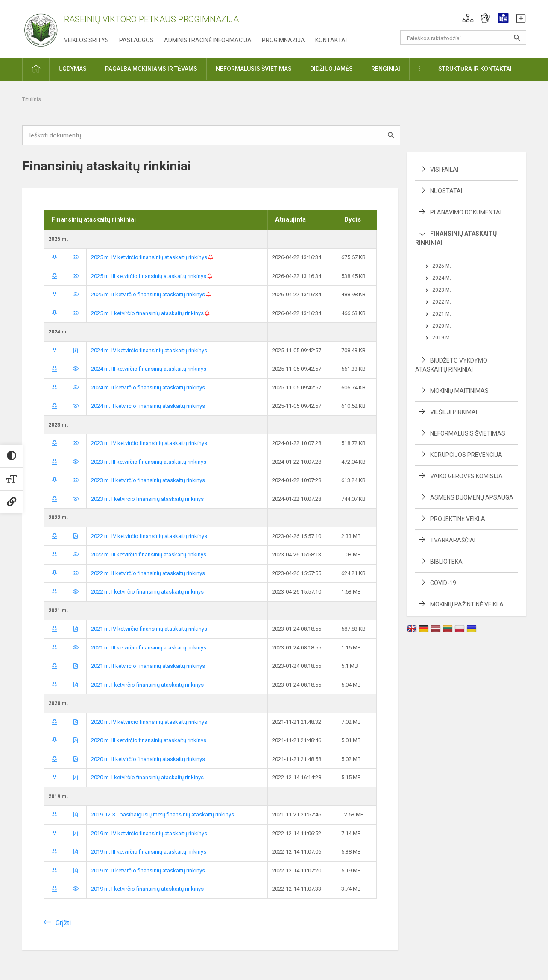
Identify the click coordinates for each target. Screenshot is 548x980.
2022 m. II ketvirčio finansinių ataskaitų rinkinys (148, 573)
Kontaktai (331, 40)
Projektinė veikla (458, 519)
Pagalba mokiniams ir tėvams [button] (151, 69)
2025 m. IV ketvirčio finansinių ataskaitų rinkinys (152, 257)
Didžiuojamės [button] (331, 69)
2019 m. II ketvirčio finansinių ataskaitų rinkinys (148, 870)
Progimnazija (283, 40)
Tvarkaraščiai (453, 540)
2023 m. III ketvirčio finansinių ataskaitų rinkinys (149, 462)
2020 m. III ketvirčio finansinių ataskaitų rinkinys (149, 740)
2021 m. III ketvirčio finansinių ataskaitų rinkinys (149, 648)
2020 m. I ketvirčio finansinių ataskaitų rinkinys (147, 777)
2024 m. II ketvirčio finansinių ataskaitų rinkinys (148, 388)
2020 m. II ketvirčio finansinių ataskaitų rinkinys (148, 759)
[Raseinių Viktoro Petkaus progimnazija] (46, 27)
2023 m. (442, 290)
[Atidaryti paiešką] (517, 38)
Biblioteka (446, 562)
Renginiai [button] (386, 69)
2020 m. (442, 326)
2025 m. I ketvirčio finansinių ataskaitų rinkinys (150, 313)
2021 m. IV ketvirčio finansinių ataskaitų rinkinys (149, 629)
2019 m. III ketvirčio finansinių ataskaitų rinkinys (149, 852)
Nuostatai (446, 191)
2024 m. (442, 278)
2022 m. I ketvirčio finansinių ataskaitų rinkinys (147, 592)
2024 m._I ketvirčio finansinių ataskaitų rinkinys (148, 406)
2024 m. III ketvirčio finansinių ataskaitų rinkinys (149, 369)
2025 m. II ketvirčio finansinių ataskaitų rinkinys (151, 294)
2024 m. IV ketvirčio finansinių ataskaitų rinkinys (149, 350)
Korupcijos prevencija (466, 455)
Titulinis (32, 99)
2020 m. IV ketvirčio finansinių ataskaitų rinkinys (149, 722)
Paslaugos (136, 40)
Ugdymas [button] (73, 69)
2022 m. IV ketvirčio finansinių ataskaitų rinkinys (149, 536)
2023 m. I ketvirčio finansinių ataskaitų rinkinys (147, 499)
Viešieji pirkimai (454, 412)
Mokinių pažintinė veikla (467, 604)
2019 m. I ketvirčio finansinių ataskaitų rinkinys (147, 889)
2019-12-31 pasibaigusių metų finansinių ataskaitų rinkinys (163, 815)
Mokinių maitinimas (459, 391)
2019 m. (442, 338)
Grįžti (63, 923)
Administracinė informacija (208, 40)
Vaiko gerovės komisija (466, 476)
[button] (468, 18)
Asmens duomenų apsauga (472, 497)
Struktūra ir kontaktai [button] (475, 69)
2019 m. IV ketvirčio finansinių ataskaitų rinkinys (149, 833)
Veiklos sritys (86, 40)
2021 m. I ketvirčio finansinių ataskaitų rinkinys (147, 685)
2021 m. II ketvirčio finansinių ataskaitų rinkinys (148, 666)
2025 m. (442, 266)
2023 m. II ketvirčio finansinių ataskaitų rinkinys (148, 480)
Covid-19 (443, 583)
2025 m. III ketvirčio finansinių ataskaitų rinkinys (152, 276)
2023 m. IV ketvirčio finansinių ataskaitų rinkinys (149, 443)
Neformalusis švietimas (468, 433)
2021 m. (442, 314)
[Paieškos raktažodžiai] (463, 38)
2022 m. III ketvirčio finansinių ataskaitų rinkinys (149, 554)
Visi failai (444, 170)
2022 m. (442, 302)
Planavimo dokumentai (466, 212)
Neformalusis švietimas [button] (254, 69)
